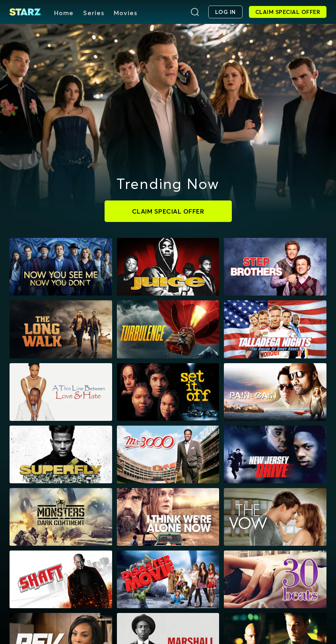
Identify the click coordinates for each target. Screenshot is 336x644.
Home (64, 13)
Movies (125, 13)
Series (94, 13)
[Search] (195, 12)
